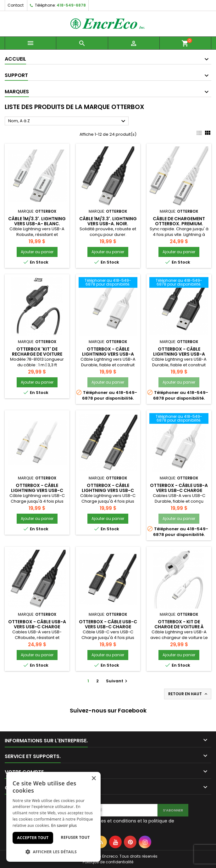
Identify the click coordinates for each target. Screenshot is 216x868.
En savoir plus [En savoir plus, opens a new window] (64, 825)
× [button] (94, 779)
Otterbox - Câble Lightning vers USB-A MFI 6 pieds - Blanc (108, 354)
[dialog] (53, 817)
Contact (16, 5)
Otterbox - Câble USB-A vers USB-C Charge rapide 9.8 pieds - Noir (37, 627)
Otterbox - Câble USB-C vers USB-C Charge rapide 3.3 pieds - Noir (108, 627)
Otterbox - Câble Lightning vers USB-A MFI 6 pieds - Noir (179, 354)
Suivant (117, 681)
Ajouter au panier (37, 252)
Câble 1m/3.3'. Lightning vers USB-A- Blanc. (37, 221)
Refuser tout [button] (75, 837)
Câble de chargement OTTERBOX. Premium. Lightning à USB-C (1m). (179, 224)
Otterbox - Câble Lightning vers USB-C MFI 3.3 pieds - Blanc (37, 490)
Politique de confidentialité (108, 862)
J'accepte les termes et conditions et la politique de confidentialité (117, 824)
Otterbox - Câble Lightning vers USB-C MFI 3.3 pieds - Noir (108, 490)
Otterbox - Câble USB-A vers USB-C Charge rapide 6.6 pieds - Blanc (179, 490)
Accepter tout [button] (33, 838)
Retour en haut (188, 694)
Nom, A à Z (68, 121)
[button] (53, 852)
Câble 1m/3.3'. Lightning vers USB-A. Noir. (108, 221)
